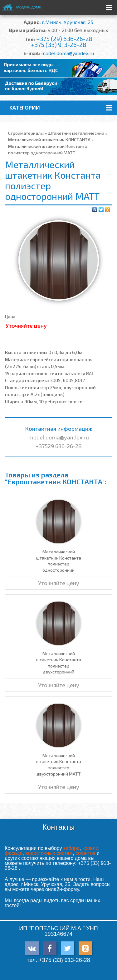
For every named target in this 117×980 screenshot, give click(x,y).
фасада (14, 853)
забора (71, 848)
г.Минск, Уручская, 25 (68, 22)
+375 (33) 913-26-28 (58, 45)
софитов (85, 853)
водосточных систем (49, 853)
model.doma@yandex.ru (68, 53)
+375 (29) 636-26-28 (64, 39)
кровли (90, 848)
